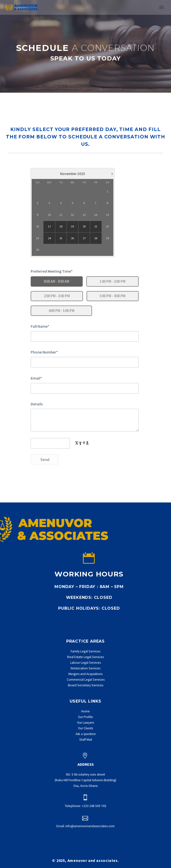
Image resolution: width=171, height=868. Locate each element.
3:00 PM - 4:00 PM (112, 296)
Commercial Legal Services (86, 680)
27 (84, 238)
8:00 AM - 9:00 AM (57, 281)
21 (96, 227)
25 (61, 238)
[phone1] (85, 362)
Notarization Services (85, 668)
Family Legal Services (85, 651)
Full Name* (40, 326)
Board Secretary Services (86, 685)
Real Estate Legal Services (85, 657)
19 (73, 227)
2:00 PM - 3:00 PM (57, 296)
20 (84, 227)
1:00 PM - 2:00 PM (112, 281)
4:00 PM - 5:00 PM (61, 311)
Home (85, 711)
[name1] (85, 336)
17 (49, 227)
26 (73, 238)
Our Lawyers (85, 723)
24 (49, 238)
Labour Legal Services (85, 663)
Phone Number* (44, 352)
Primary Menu (161, 7)
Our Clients (85, 728)
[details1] (85, 420)
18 (61, 227)
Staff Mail (86, 740)
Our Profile (85, 717)
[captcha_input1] (50, 443)
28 (96, 238)
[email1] (85, 388)
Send (45, 459)
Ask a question (86, 734)
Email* (36, 378)
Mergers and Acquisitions (85, 674)
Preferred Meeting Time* (52, 271)
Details (37, 404)
